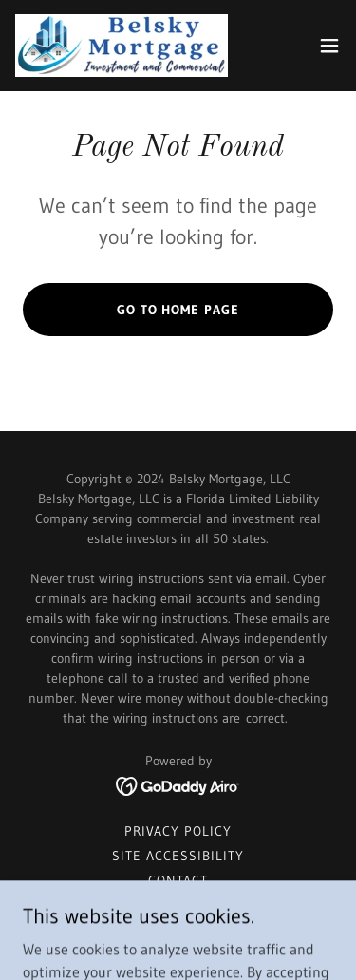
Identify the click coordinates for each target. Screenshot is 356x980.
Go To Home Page (178, 310)
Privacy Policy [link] (178, 831)
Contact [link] (178, 880)
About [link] (178, 905)
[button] (329, 46)
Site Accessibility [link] (178, 856)
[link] (122, 46)
